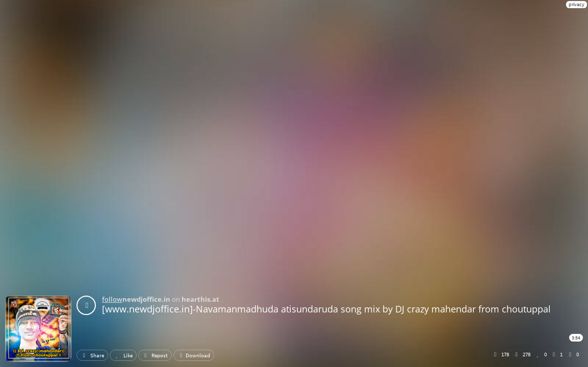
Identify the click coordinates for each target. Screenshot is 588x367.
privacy (577, 4)
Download (194, 355)
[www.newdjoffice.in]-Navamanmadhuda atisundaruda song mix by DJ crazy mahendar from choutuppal (326, 309)
